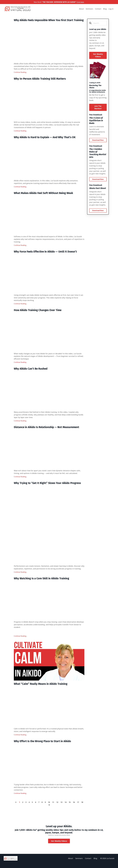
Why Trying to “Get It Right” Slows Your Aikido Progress (49, 488)
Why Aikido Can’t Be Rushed (32, 373)
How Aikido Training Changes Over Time (39, 314)
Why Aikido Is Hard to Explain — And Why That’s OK (46, 141)
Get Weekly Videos (98, 55)
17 (78, 807)
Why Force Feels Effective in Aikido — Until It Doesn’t (47, 256)
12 (57, 807)
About (81, 9)
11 (53, 807)
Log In (111, 9)
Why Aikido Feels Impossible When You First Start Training (45, 22)
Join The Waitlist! (98, 107)
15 (70, 807)
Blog (105, 9)
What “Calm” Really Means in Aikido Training (42, 689)
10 (49, 807)
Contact (98, 9)
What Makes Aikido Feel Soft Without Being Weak (45, 197)
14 (66, 807)
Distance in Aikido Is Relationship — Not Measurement (48, 432)
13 (61, 807)
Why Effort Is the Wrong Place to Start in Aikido (44, 746)
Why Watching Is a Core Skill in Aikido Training (43, 583)
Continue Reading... (20, 76)
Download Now (98, 140)
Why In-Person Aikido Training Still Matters (41, 82)
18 (82, 807)
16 (74, 807)
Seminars (89, 9)
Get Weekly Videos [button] (59, 846)
